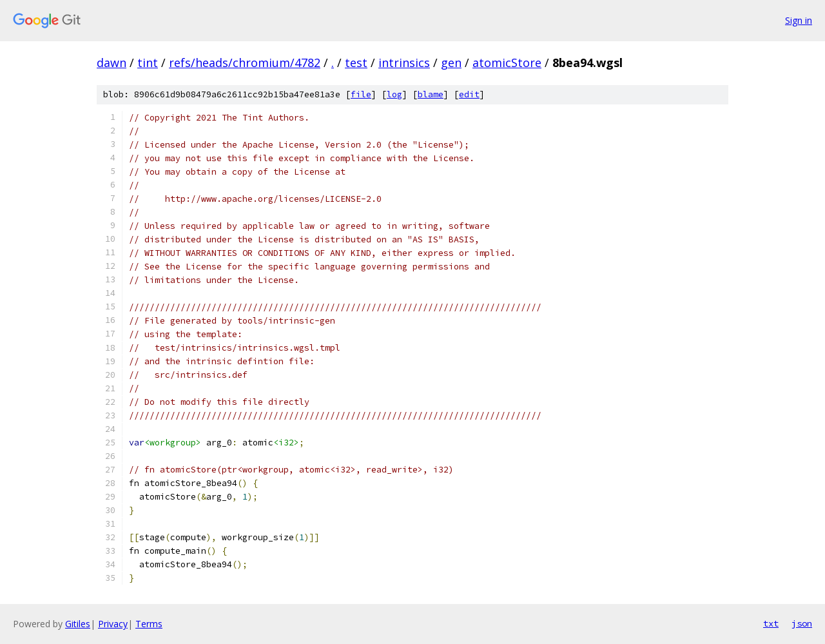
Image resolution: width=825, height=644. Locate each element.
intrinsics (404, 63)
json (802, 623)
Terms (149, 624)
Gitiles (78, 624)
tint (148, 63)
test (356, 63)
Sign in (799, 20)
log (394, 94)
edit (469, 94)
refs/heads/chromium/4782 (245, 63)
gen (451, 63)
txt (771, 623)
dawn (112, 63)
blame (431, 94)
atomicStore (507, 63)
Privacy (113, 624)
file (361, 94)
